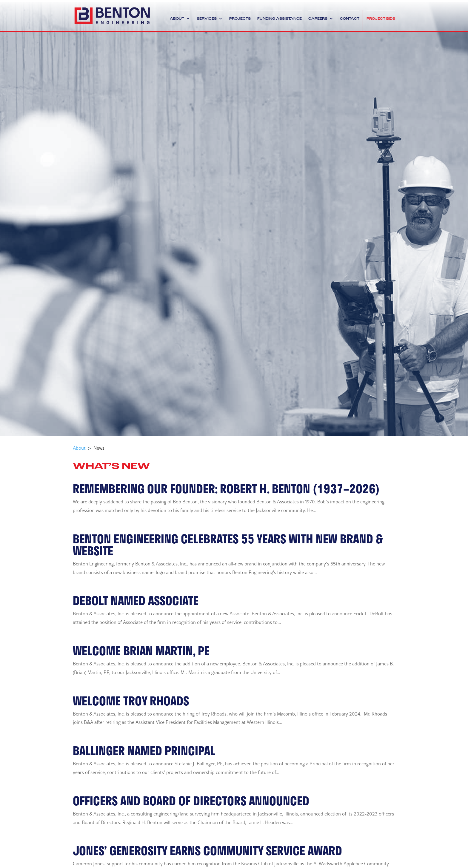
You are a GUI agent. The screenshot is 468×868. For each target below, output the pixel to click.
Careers (318, 19)
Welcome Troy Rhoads (131, 701)
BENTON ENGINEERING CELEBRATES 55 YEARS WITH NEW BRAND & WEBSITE (228, 545)
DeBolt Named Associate (136, 600)
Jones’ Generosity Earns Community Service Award (207, 850)
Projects (240, 19)
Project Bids (381, 19)
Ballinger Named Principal (144, 750)
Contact (350, 19)
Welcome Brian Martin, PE (141, 650)
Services (207, 19)
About (177, 19)
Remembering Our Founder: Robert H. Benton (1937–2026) (226, 488)
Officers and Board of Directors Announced (191, 801)
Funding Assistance (280, 19)
